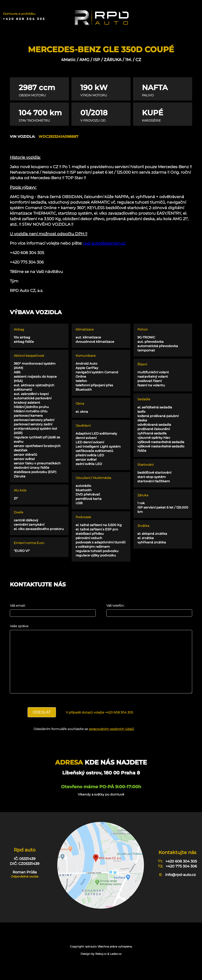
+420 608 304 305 (24, 19)
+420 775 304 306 (181, 878)
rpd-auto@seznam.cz (104, 243)
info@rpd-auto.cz (180, 887)
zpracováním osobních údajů (111, 741)
